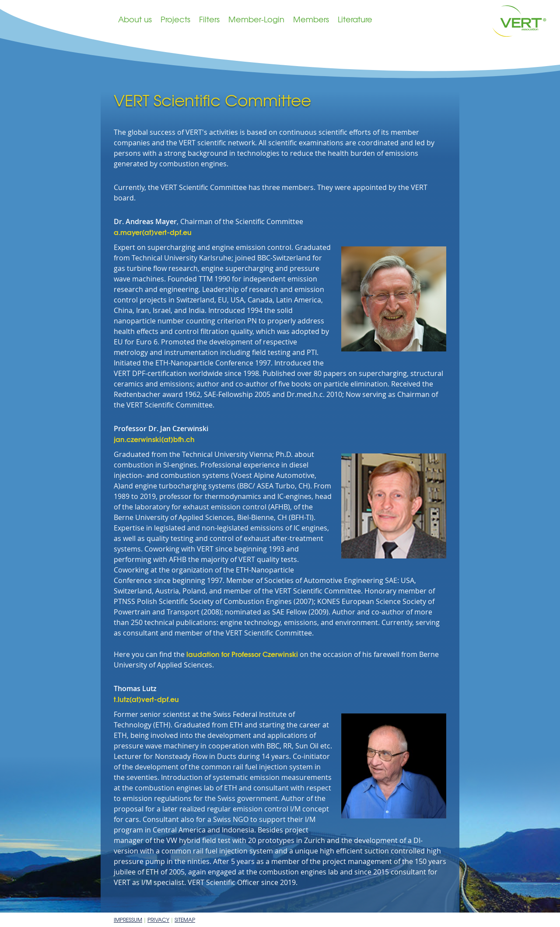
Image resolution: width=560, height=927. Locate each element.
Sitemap (185, 920)
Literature (355, 19)
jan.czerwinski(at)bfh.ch (154, 439)
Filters (209, 19)
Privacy (158, 920)
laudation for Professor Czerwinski (242, 654)
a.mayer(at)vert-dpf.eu (153, 232)
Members (311, 19)
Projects (175, 19)
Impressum (128, 920)
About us (135, 19)
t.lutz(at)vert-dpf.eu (146, 699)
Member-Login (256, 19)
